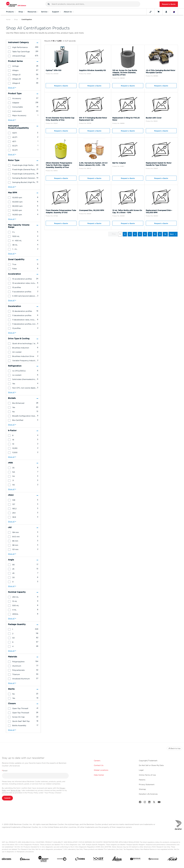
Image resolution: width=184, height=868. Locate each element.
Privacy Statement (147, 784)
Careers (97, 761)
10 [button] (165, 234)
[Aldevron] (25, 859)
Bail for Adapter (119, 163)
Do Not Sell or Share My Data (151, 765)
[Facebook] (140, 803)
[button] (49, 4)
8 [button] (155, 234)
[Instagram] (145, 803)
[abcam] (7, 859)
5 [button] (140, 234)
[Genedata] (62, 860)
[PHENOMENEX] (154, 859)
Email (5, 771)
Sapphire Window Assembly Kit (92, 70)
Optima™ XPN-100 (54, 70)
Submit (7, 798)
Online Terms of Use (147, 775)
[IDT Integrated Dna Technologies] (98, 859)
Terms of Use (15, 790)
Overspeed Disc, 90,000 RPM (92, 210)
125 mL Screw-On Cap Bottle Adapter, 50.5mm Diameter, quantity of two (125, 73)
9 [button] (160, 234)
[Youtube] (159, 803)
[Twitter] (154, 803)
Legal (141, 770)
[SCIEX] (172, 859)
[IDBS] (80, 859)
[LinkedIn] (149, 803)
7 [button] (150, 234)
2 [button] (125, 234)
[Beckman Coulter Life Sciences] (43, 859)
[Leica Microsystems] (117, 859)
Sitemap (142, 789)
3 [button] (130, 234)
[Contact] (150, 12)
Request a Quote (169, 4)
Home (8, 19)
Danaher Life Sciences (148, 794)
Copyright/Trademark (148, 761)
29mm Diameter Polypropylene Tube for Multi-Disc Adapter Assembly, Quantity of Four (59, 165)
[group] (23, 47)
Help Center (99, 775)
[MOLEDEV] (135, 859)
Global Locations (101, 770)
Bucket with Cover (154, 118)
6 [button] (145, 234)
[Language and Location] (174, 12)
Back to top (174, 748)
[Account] (166, 12)
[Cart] (158, 12)
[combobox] (93, 4)
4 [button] (135, 234)
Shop (16, 19)
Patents (142, 780)
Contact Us (99, 765)
